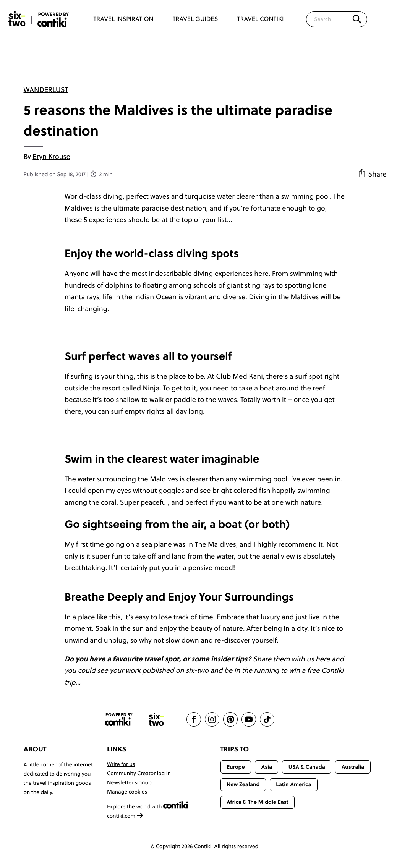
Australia (353, 767)
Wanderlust (46, 90)
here (323, 659)
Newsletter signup (129, 782)
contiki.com (125, 816)
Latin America (293, 784)
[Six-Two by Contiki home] (17, 19)
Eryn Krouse (51, 156)
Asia (267, 767)
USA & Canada (307, 767)
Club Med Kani (239, 376)
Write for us (121, 764)
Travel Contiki (261, 19)
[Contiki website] (119, 720)
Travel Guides (195, 19)
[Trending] (390, 19)
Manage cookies (127, 792)
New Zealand (243, 784)
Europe (236, 767)
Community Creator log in (139, 773)
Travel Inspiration (124, 19)
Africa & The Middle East (258, 802)
